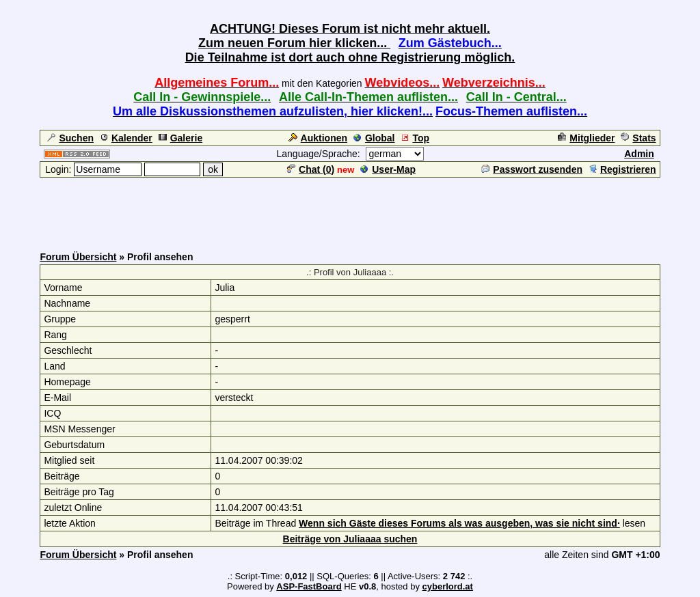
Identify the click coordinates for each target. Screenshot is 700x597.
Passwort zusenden (532, 169)
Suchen (70, 138)
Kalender (126, 138)
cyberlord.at (448, 586)
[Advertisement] (350, 210)
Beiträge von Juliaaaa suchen (350, 539)
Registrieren (622, 169)
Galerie (180, 138)
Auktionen (318, 138)
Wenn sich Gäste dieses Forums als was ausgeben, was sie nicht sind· (459, 523)
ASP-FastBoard (309, 586)
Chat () (311, 169)
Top (415, 138)
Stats (638, 138)
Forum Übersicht (78, 257)
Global (374, 138)
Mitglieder (586, 138)
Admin (639, 154)
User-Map (388, 169)
